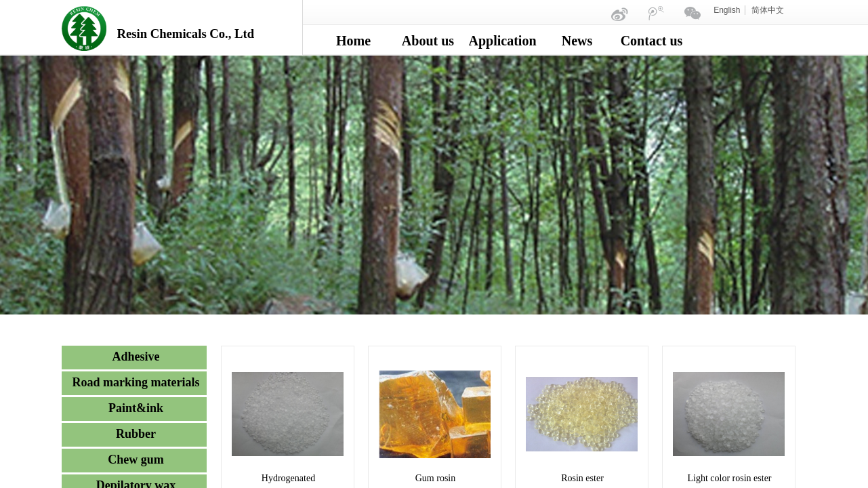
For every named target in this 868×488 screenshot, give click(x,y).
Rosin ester (582, 478)
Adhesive (136, 357)
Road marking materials (136, 382)
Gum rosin (436, 478)
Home (353, 41)
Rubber (136, 434)
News (577, 41)
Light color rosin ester (729, 478)
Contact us (652, 41)
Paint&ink (136, 408)
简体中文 (768, 10)
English (727, 10)
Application (503, 41)
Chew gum (136, 460)
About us (428, 41)
